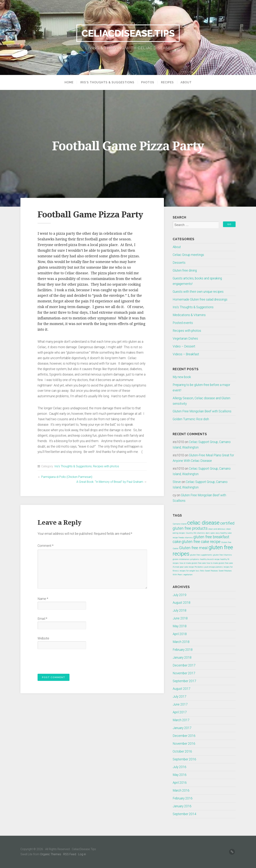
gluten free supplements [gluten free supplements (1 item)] (201, 555)
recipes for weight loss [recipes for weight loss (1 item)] (190, 571)
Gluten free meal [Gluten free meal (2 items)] (193, 548)
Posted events (183, 323)
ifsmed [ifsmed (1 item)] (176, 567)
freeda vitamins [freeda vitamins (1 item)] (186, 538)
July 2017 (180, 697)
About (186, 82)
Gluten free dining (185, 270)
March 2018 (181, 642)
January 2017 (182, 728)
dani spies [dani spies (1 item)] (210, 533)
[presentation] (62, 660)
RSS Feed (70, 854)
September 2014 (184, 814)
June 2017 (180, 704)
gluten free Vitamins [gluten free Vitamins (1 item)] (223, 555)
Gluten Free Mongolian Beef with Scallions (202, 411)
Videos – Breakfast (186, 354)
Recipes (167, 82)
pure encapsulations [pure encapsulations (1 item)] (214, 567)
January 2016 (182, 806)
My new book (182, 377)
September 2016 (184, 759)
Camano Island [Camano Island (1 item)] (180, 524)
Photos (148, 82)
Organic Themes (51, 854)
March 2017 (181, 720)
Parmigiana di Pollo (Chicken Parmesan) (67, 477)
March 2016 (181, 790)
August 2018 (182, 603)
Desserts (179, 263)
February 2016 (183, 798)
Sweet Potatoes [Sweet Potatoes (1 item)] (212, 571)
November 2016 (184, 744)
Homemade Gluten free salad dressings (200, 299)
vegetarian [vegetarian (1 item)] (188, 575)
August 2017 (182, 689)
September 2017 (184, 681)
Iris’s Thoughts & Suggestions (107, 82)
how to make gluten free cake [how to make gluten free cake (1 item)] (220, 563)
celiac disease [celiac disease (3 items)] (203, 523)
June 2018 (180, 618)
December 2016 (184, 736)
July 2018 (180, 610)
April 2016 (180, 783)
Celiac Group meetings (188, 255)
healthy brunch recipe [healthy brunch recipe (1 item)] (210, 559)
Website (43, 638)
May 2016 (180, 775)
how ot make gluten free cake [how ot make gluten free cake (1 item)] (193, 563)
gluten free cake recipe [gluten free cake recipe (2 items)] (201, 542)
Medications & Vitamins (189, 315)
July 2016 (180, 767)
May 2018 (180, 626)
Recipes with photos (106, 466)
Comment (45, 546)
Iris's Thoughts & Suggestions (73, 466)
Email (42, 619)
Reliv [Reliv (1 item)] (202, 571)
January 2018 (182, 658)
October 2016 (182, 751)
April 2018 (180, 634)
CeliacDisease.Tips (128, 33)
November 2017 (184, 673)
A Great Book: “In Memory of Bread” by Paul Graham (110, 482)
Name (43, 599)
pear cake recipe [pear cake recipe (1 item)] (187, 567)
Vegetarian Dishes (185, 339)
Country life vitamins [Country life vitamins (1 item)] (195, 533)
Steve (177, 482)
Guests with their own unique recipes (198, 292)
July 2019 (180, 595)
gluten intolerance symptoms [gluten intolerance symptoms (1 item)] (186, 559)
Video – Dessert (184, 346)
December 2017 (184, 665)
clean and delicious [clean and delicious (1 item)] (217, 529)
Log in (82, 854)
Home (69, 82)
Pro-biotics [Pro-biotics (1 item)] (199, 567)
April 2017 (180, 712)
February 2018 (183, 650)
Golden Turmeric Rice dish (191, 419)
